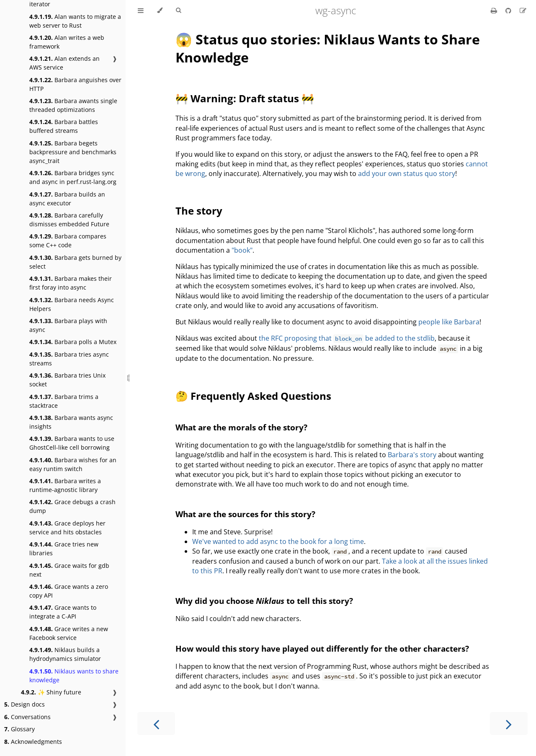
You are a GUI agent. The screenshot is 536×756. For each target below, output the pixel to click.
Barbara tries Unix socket (67, 380)
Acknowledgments (33, 742)
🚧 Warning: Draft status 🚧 (245, 98)
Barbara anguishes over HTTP (75, 84)
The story (199, 211)
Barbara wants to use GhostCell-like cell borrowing (72, 443)
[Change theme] (160, 10)
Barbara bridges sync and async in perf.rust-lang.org (73, 177)
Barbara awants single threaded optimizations (73, 105)
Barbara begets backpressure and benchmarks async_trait (73, 152)
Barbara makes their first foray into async (71, 283)
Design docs (24, 704)
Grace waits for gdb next (69, 570)
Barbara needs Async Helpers (72, 304)
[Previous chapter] (156, 724)
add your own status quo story (407, 173)
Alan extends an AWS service (64, 63)
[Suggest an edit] (523, 10)
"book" (242, 250)
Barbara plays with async (68, 325)
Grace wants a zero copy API (69, 591)
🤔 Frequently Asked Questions (253, 396)
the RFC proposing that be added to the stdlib (347, 338)
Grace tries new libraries (64, 549)
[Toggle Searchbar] (178, 10)
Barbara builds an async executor (67, 199)
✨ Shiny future (51, 692)
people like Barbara (449, 322)
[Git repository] (509, 10)
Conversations (27, 717)
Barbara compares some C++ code (68, 241)
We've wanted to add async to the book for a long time (278, 541)
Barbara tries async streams (69, 359)
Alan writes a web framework (67, 42)
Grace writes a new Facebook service (69, 633)
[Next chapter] (509, 724)
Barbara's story (412, 455)
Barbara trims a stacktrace (64, 401)
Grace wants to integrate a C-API (63, 612)
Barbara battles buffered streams (64, 126)
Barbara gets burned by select (75, 262)
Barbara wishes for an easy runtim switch (73, 464)
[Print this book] (495, 10)
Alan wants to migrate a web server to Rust (75, 21)
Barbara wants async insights (71, 422)
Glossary (19, 729)
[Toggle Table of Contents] (141, 10)
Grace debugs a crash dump (72, 506)
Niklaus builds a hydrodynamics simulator (65, 654)
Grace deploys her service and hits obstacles (67, 528)
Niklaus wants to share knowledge (74, 676)
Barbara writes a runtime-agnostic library (65, 485)
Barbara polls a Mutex (73, 342)
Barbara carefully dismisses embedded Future (69, 220)
